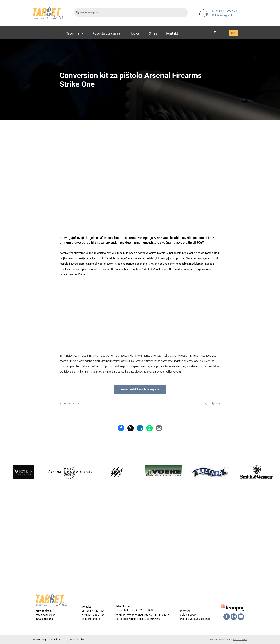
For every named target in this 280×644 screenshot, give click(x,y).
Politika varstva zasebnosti (196, 619)
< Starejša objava (70, 403)
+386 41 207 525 (226, 11)
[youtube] (241, 617)
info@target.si (223, 16)
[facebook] (227, 617)
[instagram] (234, 617)
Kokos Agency (240, 639)
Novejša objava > (210, 403)
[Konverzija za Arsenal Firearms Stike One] (86, 315)
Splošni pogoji (189, 615)
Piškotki (185, 611)
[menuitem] (75, 33)
